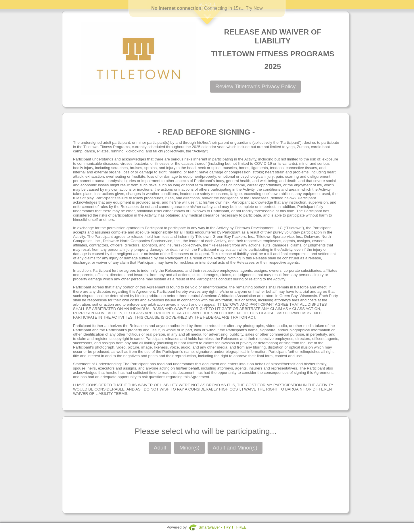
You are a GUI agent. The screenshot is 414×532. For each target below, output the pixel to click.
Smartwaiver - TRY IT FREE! (223, 527)
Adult (160, 448)
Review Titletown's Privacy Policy (255, 86)
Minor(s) (189, 448)
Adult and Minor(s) (235, 448)
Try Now (254, 8)
